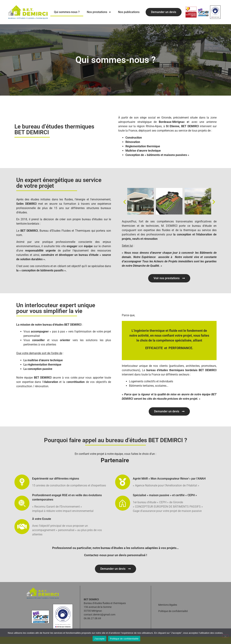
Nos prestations (99, 12)
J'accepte (100, 639)
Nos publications (129, 12)
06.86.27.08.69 (92, 619)
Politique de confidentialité (173, 611)
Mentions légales (168, 605)
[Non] (225, 636)
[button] (125, 202)
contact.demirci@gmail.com (100, 615)
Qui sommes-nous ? (67, 12)
